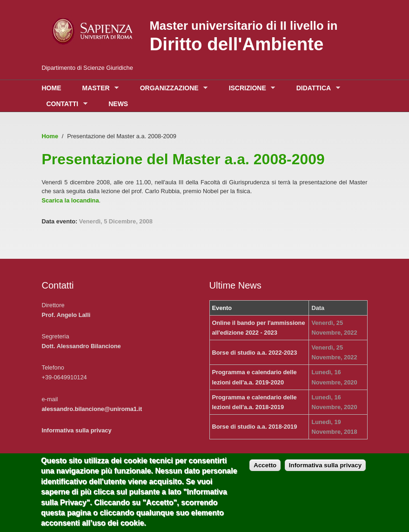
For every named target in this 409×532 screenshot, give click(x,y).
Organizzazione (172, 88)
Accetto (265, 472)
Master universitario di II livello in (244, 26)
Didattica (316, 88)
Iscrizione (250, 88)
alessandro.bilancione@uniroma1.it (92, 409)
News (118, 104)
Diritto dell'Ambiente (237, 44)
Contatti (65, 104)
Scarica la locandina (70, 200)
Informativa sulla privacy (77, 430)
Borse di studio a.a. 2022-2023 (255, 353)
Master (98, 88)
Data (318, 308)
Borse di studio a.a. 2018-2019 (255, 427)
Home (52, 88)
